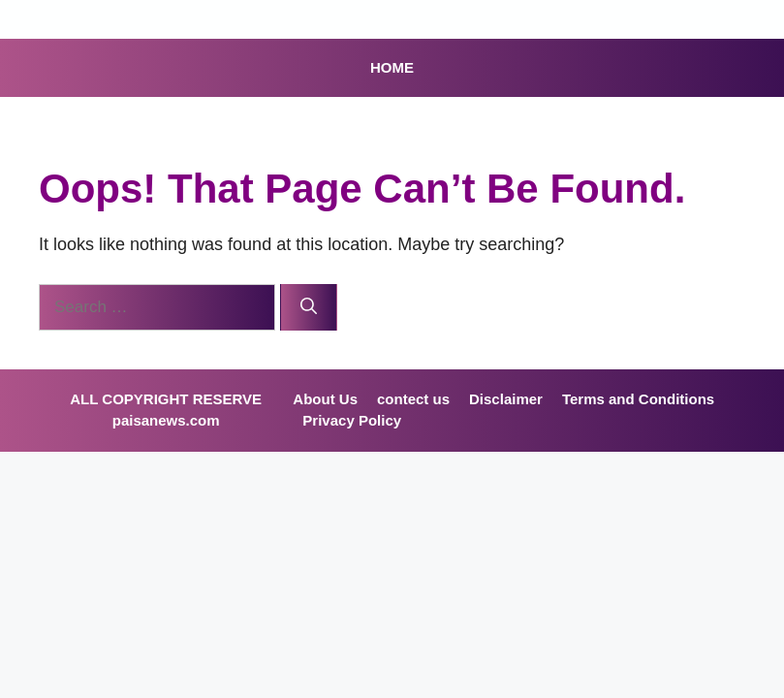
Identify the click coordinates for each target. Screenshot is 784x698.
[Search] (309, 307)
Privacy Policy (352, 420)
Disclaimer (506, 399)
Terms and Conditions (638, 399)
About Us (325, 399)
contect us (413, 399)
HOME (392, 67)
